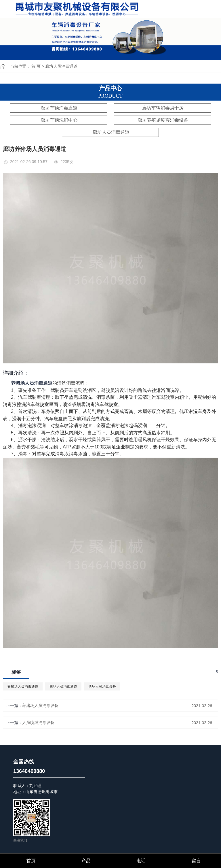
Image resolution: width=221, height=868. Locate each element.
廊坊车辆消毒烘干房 (163, 108)
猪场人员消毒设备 (102, 686)
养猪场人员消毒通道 (23, 686)
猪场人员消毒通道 (63, 686)
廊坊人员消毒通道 (61, 66)
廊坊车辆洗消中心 (59, 120)
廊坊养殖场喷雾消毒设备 (163, 120)
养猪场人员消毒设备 (40, 705)
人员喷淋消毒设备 (38, 722)
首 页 (36, 66)
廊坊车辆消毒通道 (59, 108)
